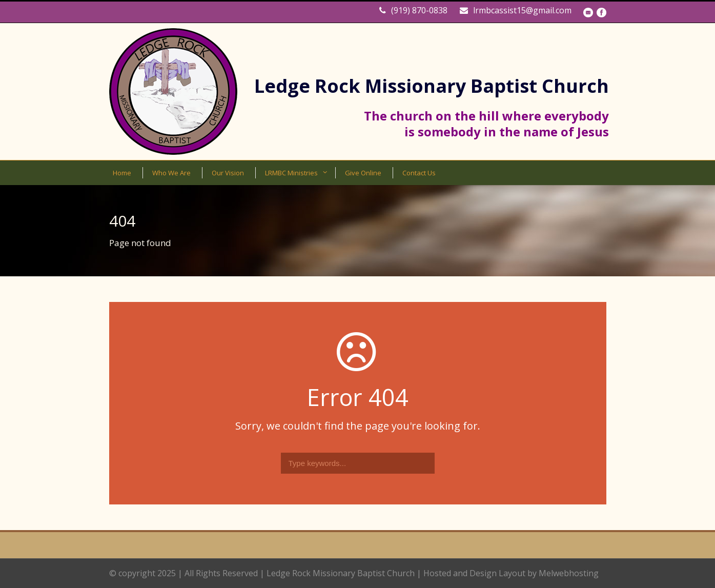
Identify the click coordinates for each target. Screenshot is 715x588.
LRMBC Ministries (291, 173)
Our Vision (228, 173)
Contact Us (419, 173)
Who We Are (171, 173)
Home (122, 173)
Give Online (363, 173)
